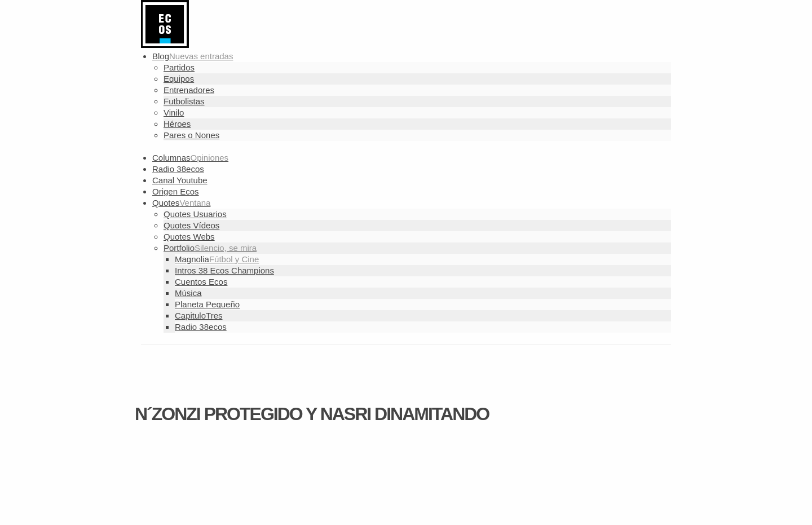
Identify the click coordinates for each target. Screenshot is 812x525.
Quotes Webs (189, 237)
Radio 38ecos (201, 327)
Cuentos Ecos (201, 282)
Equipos (179, 79)
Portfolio (210, 248)
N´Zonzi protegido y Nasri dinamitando (312, 414)
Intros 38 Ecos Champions (224, 270)
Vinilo (174, 112)
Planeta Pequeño (207, 304)
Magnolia (217, 259)
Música (188, 293)
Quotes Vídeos (191, 225)
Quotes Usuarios (195, 214)
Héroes (177, 124)
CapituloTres (198, 316)
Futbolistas (184, 101)
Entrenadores (189, 90)
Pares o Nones (191, 135)
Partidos (179, 67)
